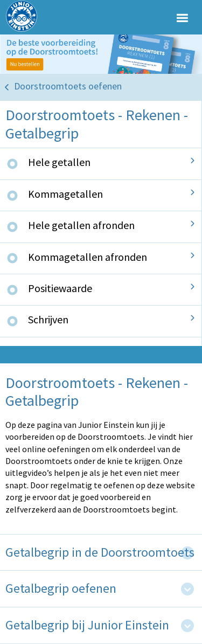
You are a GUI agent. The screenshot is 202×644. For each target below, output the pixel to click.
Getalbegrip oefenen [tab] (61, 589)
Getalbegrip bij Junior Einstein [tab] (87, 625)
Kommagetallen (65, 194)
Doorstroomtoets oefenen (68, 86)
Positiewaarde (60, 288)
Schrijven (48, 319)
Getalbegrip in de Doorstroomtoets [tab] (100, 553)
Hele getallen (59, 162)
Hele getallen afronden (81, 225)
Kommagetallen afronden (88, 257)
